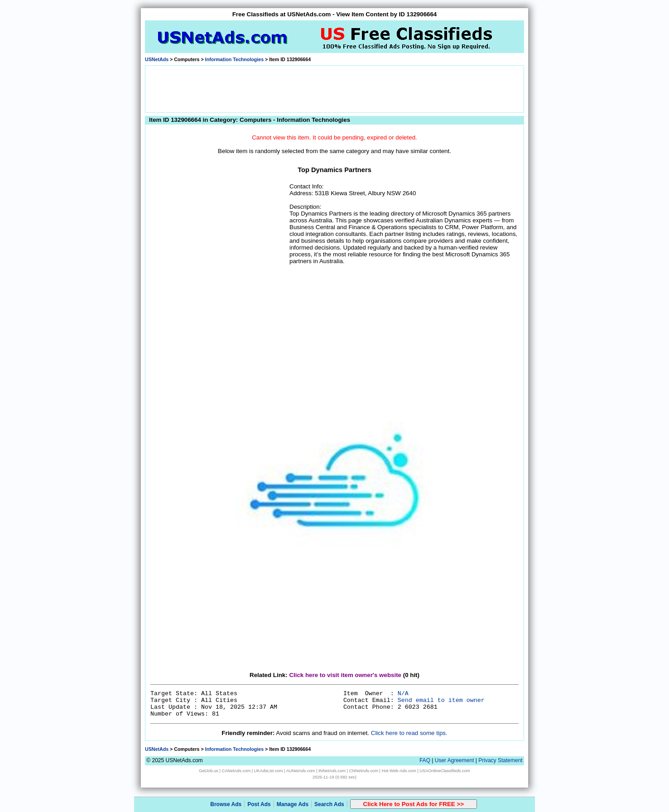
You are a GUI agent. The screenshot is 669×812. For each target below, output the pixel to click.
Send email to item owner (441, 700)
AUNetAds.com (301, 771)
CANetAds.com (236, 771)
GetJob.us (209, 771)
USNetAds (157, 59)
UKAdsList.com (269, 771)
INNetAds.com (332, 771)
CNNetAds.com (364, 771)
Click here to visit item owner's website (345, 675)
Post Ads (259, 804)
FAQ (425, 760)
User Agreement (455, 760)
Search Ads (329, 804)
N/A (403, 694)
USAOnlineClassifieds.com (445, 771)
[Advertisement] (335, 88)
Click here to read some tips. (409, 733)
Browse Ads (226, 804)
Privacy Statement (500, 760)
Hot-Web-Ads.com (399, 771)
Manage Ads (293, 804)
